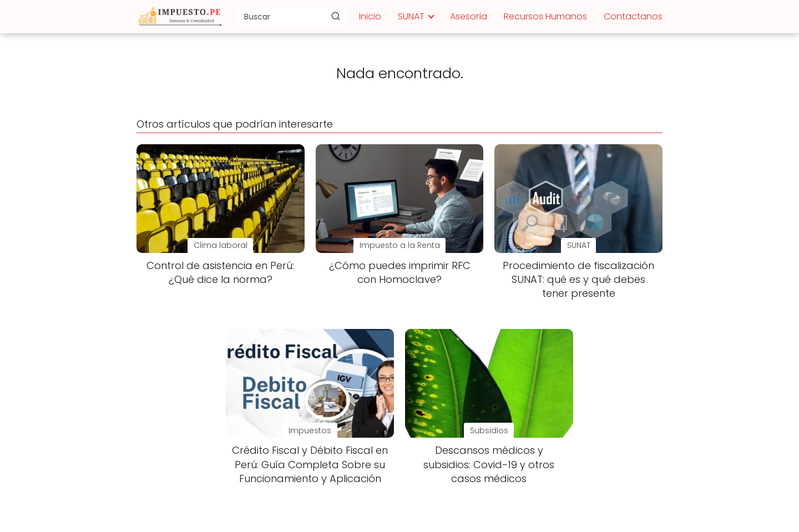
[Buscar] (336, 16)
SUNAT (411, 16)
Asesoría (469, 16)
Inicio (370, 16)
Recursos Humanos (545, 16)
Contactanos (633, 16)
